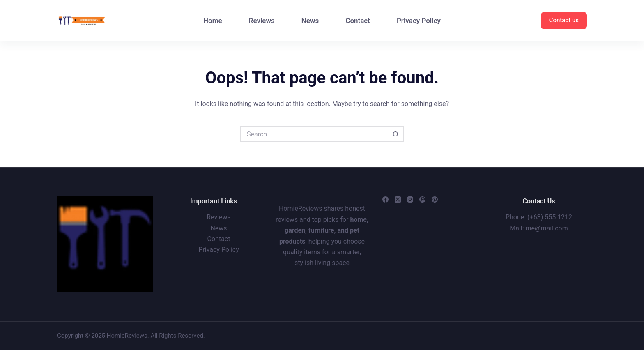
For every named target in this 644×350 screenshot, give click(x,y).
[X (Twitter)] (398, 199)
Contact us (564, 20)
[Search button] (396, 134)
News (310, 21)
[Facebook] (385, 199)
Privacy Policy (419, 21)
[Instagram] (410, 199)
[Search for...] (314, 134)
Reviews (262, 21)
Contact (358, 21)
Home (213, 21)
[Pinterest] (435, 199)
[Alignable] (422, 199)
